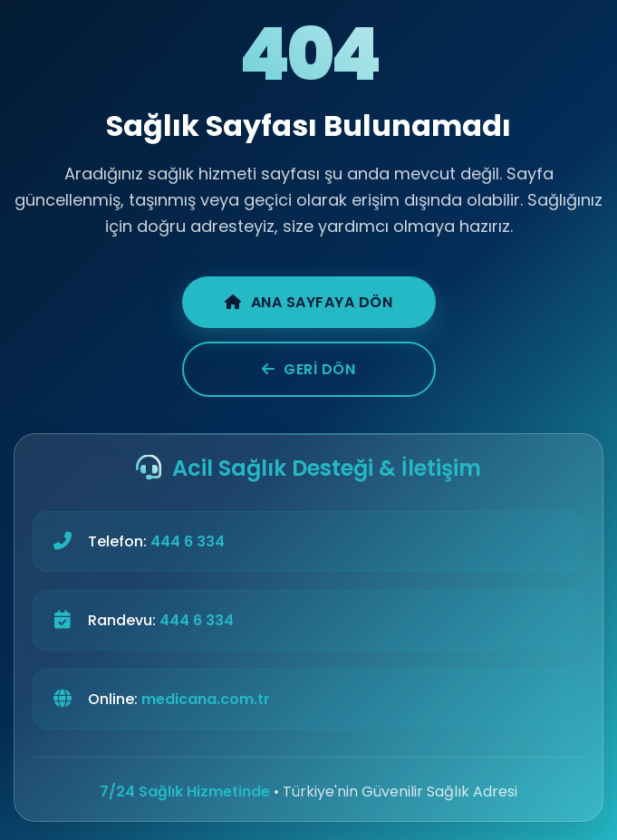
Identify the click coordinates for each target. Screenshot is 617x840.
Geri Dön (309, 369)
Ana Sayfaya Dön (308, 302)
